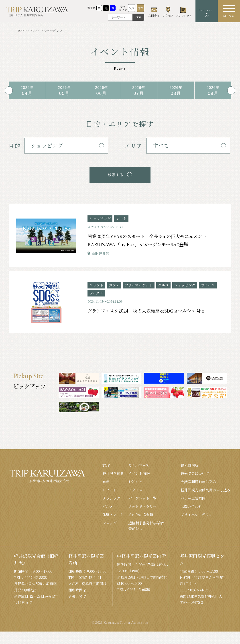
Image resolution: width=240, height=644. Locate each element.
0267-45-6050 (139, 588)
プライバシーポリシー (198, 513)
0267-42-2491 (90, 576)
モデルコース (139, 463)
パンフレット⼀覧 (142, 496)
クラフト (96, 283)
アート (121, 217)
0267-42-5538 (36, 576)
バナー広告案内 (193, 496)
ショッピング (100, 217)
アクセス (135, 488)
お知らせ (135, 480)
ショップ (110, 521)
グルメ (163, 283)
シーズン (96, 291)
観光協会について (195, 471)
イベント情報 (139, 471)
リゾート (110, 488)
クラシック (111, 496)
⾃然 (106, 480)
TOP (106, 463)
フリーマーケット (139, 283)
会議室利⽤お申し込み (198, 480)
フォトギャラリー (142, 504)
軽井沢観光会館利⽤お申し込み (205, 488)
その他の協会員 (141, 513)
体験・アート (113, 513)
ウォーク (208, 283)
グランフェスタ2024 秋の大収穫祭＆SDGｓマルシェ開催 (146, 309)
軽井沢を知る (113, 471)
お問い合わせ (191, 504)
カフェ (114, 283)
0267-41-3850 (201, 588)
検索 (138, 17)
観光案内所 (189, 463)
